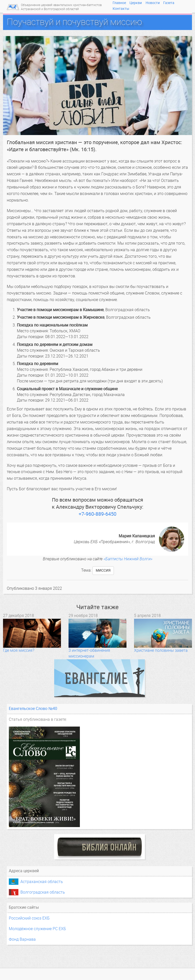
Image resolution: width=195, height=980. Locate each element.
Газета (169, 3)
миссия (103, 570)
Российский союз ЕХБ (29, 918)
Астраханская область (42, 882)
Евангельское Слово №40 (33, 709)
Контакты (121, 9)
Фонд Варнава (22, 939)
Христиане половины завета (161, 650)
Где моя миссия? (19, 650)
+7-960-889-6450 (97, 514)
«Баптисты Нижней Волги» (128, 559)
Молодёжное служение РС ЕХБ (37, 929)
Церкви (136, 3)
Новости (153, 3)
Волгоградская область (43, 892)
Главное (119, 3)
